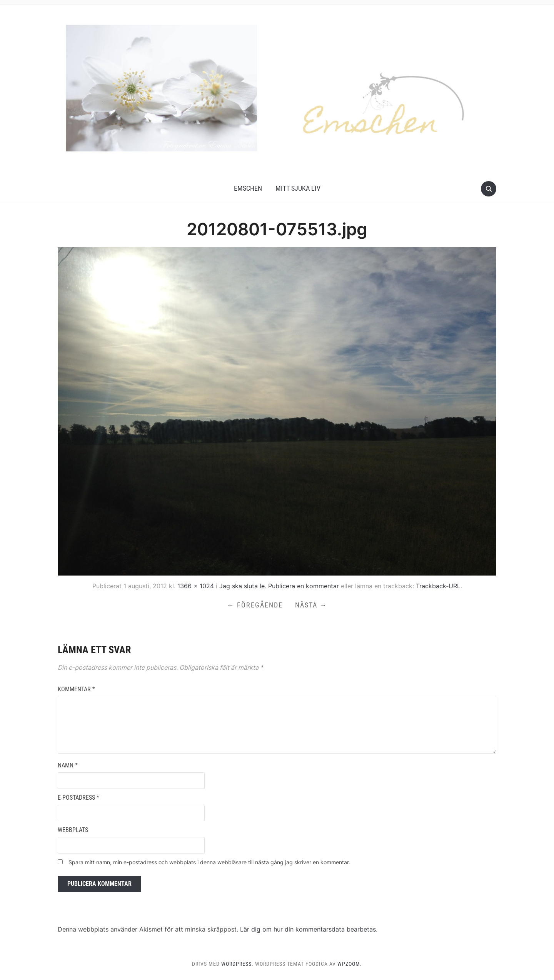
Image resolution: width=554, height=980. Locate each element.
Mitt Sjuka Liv (298, 188)
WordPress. (237, 964)
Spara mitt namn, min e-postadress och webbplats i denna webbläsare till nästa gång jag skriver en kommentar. (209, 862)
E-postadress (78, 798)
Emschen (248, 188)
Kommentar (76, 689)
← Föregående (255, 605)
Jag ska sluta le (242, 586)
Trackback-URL (438, 586)
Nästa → (311, 605)
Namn (68, 765)
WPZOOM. (350, 964)
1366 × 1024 (196, 586)
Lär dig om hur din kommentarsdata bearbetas (308, 929)
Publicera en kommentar (304, 586)
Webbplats (73, 830)
